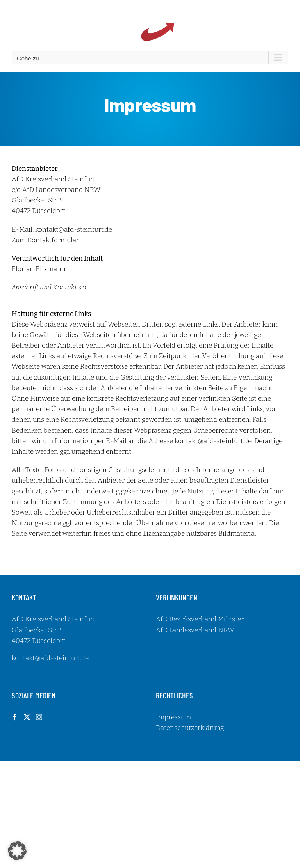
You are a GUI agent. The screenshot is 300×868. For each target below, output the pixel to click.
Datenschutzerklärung (190, 728)
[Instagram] (39, 717)
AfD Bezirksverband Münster (200, 619)
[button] (17, 851)
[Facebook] (15, 717)
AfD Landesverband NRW (195, 630)
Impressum (173, 717)
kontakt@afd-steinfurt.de (74, 230)
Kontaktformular (53, 240)
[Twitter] (27, 717)
